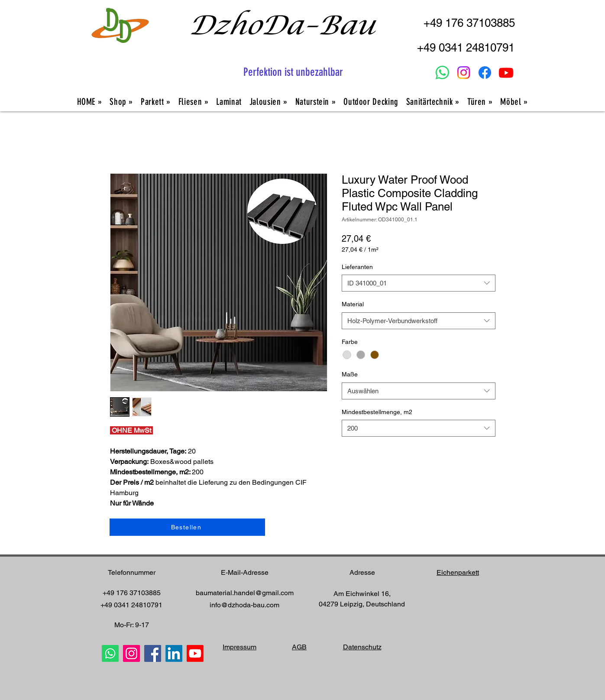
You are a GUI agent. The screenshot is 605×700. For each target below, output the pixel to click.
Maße (350, 374)
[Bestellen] (187, 527)
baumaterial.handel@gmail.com (245, 593)
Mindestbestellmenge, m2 (377, 412)
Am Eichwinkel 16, (362, 594)
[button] (433, 102)
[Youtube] (506, 73)
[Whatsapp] (442, 73)
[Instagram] (464, 73)
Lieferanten (357, 267)
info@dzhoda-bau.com (244, 605)
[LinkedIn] (174, 653)
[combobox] (419, 283)
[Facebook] (485, 73)
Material (353, 304)
